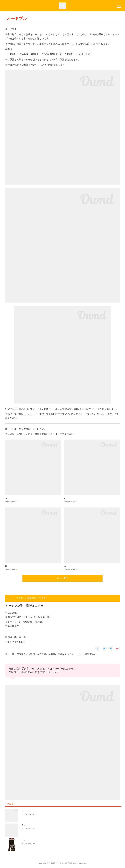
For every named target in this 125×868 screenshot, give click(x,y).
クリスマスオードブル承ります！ (20, 498)
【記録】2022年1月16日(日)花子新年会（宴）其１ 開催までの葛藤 (51, 840)
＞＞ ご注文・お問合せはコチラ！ (26, 598)
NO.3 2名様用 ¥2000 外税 (16, 566)
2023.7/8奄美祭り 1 (31, 810)
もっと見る (62, 578)
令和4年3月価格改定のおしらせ (35, 825)
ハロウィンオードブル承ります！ (79, 498)
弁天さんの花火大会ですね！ (77, 566)
